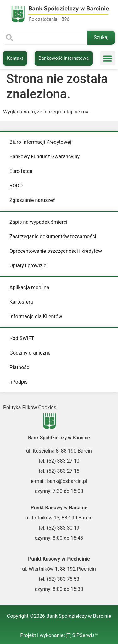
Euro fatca (21, 171)
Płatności (20, 367)
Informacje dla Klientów (36, 316)
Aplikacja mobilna (29, 287)
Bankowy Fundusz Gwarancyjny (45, 157)
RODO (16, 186)
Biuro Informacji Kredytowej (40, 142)
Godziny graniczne (30, 353)
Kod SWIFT (22, 338)
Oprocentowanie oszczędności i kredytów (56, 251)
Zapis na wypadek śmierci (38, 222)
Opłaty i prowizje (28, 266)
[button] (108, 58)
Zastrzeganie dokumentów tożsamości (53, 237)
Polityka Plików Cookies (30, 407)
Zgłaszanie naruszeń (33, 200)
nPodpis (19, 382)
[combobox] (45, 38)
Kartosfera (21, 302)
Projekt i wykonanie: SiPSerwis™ (59, 635)
